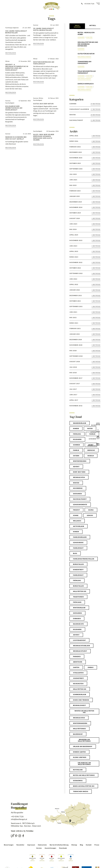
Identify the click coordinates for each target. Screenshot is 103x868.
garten (76, 667)
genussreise (78, 542)
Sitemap (74, 845)
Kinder (76, 428)
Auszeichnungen (50, 848)
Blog (81, 845)
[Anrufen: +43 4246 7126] (88, 4)
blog (75, 553)
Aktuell (93, 25)
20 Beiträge (95, 115)
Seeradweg (78, 781)
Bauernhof (78, 734)
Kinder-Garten (79, 752)
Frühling (77, 434)
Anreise (39, 848)
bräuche (91, 450)
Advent (76, 467)
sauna (91, 510)
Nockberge (78, 488)
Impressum (31, 845)
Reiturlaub (78, 770)
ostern (76, 456)
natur (90, 428)
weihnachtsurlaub (81, 646)
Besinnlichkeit (79, 705)
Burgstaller (78, 564)
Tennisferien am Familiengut (84, 62)
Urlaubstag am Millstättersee (84, 764)
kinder (76, 532)
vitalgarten (78, 673)
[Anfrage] (98, 431)
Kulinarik (77, 439)
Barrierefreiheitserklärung (59, 845)
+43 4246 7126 (17, 817)
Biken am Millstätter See (84, 786)
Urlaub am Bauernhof (83, 746)
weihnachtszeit (80, 651)
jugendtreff (78, 678)
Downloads (63, 848)
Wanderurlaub (80, 423)
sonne (76, 515)
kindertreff (78, 570)
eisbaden (77, 619)
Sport (91, 445)
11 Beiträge (95, 120)
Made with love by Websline (22, 831)
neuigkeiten (78, 684)
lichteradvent (79, 640)
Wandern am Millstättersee (84, 740)
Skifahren (78, 494)
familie (76, 450)
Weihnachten (79, 718)
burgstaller (78, 586)
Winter (89, 37)
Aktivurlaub (79, 526)
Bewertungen (9, 845)
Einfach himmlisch (86, 84)
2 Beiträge (96, 141)
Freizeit (76, 510)
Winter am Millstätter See (84, 712)
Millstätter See (80, 689)
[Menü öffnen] (98, 4)
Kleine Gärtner (80, 757)
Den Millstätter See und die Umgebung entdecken (88, 44)
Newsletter (20, 845)
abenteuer (78, 662)
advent (76, 635)
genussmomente (80, 505)
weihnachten (79, 477)
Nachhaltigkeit (84, 57)
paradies (77, 656)
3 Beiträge (96, 312)
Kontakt (89, 845)
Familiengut (78, 548)
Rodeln (91, 456)
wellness (77, 521)
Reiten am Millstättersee (84, 775)
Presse (97, 845)
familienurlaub (80, 537)
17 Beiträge (95, 109)
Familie (92, 434)
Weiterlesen (11, 53)
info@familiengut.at (19, 819)
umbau (91, 667)
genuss (90, 515)
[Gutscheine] (98, 437)
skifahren (78, 613)
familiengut (78, 575)
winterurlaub (79, 608)
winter (76, 483)
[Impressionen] (98, 444)
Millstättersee (79, 729)
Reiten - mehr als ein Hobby (86, 33)
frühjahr (77, 602)
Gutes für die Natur (86, 54)
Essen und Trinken (81, 700)
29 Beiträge (95, 104)
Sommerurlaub (80, 694)
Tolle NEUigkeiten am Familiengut (87, 72)
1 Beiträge (96, 136)
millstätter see (80, 591)
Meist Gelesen (77, 26)
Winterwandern (80, 723)
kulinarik (77, 629)
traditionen (78, 597)
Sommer (81, 37)
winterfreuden (80, 461)
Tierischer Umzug (81, 791)
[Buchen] (98, 424)
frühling (77, 580)
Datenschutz (42, 845)
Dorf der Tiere (79, 472)
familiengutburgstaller (84, 559)
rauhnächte (78, 624)
